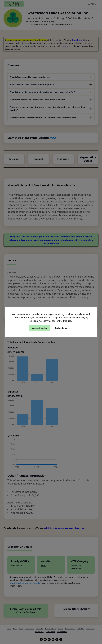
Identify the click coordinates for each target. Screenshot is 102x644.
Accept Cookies (40, 328)
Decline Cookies (62, 328)
